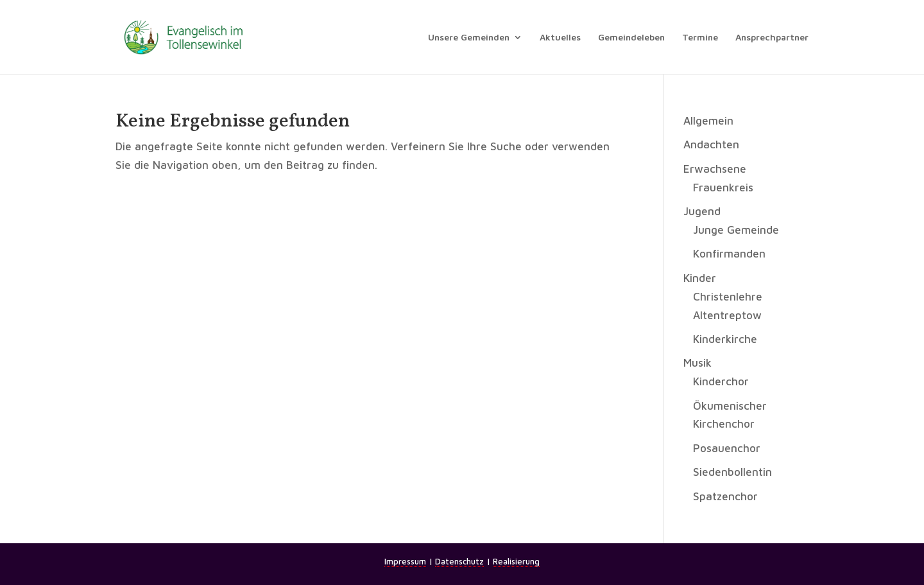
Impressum (405, 561)
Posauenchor (727, 448)
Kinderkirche (725, 339)
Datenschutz (459, 561)
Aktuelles (560, 38)
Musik (697, 363)
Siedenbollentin (732, 472)
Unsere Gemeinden (469, 38)
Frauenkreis (723, 188)
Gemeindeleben (631, 38)
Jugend (702, 211)
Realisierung (516, 561)
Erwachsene (715, 169)
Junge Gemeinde (736, 230)
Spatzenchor (725, 496)
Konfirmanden (729, 254)
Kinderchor (721, 381)
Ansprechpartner (772, 38)
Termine (700, 38)
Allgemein (708, 121)
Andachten (711, 144)
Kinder (700, 278)
